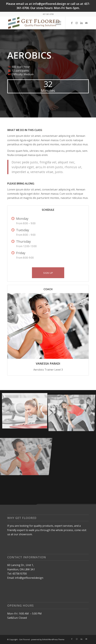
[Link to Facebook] (72, 23)
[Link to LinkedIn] (81, 23)
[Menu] (57, 23)
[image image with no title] (26, 411)
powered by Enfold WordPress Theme (48, 639)
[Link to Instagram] (77, 23)
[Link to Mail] (86, 23)
